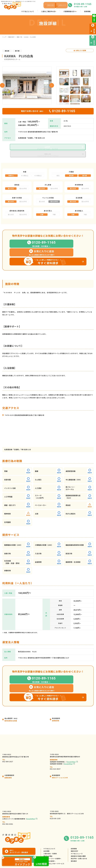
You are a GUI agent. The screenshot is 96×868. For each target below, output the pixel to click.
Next (52, 85)
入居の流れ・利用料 (51, 841)
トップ (4, 37)
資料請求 (76, 851)
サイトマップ (81, 862)
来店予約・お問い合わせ (82, 848)
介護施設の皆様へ (50, 851)
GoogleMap (71, 747)
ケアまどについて (50, 834)
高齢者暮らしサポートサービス (55, 854)
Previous (2, 85)
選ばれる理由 (48, 844)
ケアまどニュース (79, 841)
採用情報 (76, 834)
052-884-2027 (8, 746)
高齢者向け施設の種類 (81, 844)
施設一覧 (19, 37)
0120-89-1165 (55, 803)
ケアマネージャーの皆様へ (53, 848)
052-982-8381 (8, 808)
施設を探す (12, 37)
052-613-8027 (55, 753)
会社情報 (47, 837)
